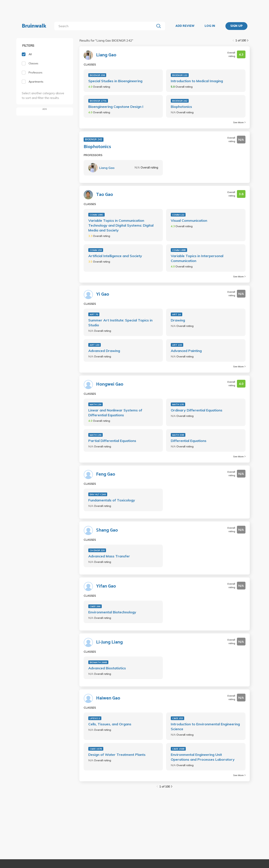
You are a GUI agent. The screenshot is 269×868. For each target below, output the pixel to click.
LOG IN (210, 26)
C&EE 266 (95, 606)
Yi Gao (103, 294)
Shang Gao (107, 530)
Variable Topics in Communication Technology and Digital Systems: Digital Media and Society (121, 225)
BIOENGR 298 (97, 75)
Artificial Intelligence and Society (115, 256)
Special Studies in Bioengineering (115, 81)
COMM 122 (178, 215)
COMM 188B (179, 250)
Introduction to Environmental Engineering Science (205, 727)
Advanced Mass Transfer (109, 556)
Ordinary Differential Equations (197, 410)
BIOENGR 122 (180, 75)
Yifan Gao (106, 586)
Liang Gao (106, 55)
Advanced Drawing (104, 351)
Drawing (178, 320)
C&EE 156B (178, 749)
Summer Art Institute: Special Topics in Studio (120, 323)
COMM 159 (96, 250)
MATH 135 (178, 404)
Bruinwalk (34, 26)
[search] (105, 26)
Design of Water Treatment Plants (117, 755)
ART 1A (177, 314)
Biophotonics (181, 107)
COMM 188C (96, 215)
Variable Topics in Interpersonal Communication (197, 258)
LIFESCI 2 (95, 718)
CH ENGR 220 (97, 550)
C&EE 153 (177, 718)
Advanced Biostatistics (107, 668)
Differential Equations (189, 441)
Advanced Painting (186, 351)
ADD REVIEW (185, 26)
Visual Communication (189, 220)
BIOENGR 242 (180, 101)
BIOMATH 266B (98, 662)
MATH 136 (96, 435)
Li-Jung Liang (109, 642)
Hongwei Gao (110, 384)
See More (239, 122)
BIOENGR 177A (98, 101)
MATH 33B (178, 435)
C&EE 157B (96, 749)
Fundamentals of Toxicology (112, 500)
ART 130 (95, 345)
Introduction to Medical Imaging (197, 81)
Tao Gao (105, 195)
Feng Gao (106, 474)
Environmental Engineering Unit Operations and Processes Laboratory (203, 757)
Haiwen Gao (108, 698)
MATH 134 (96, 404)
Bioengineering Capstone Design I (116, 107)
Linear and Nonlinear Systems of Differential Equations (115, 413)
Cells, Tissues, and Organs (110, 724)
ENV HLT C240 (98, 494)
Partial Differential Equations (112, 441)
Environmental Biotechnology (112, 612)
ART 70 (94, 314)
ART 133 (177, 345)
